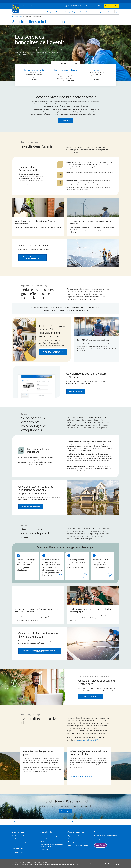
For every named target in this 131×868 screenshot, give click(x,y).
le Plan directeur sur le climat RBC (86, 736)
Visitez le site (29, 777)
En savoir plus (65, 117)
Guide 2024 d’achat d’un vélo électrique (93, 336)
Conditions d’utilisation (20, 864)
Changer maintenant (90, 693)
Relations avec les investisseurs (24, 836)
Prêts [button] (81, 12)
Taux (70, 839)
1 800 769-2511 (46, 849)
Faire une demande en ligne (50, 836)
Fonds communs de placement (78, 845)
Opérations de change (75, 836)
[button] (73, 6)
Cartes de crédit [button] (61, 12)
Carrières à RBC (19, 852)
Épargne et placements (34, 66)
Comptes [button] (50, 12)
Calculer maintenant (76, 388)
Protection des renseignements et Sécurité (51, 864)
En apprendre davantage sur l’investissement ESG (32, 254)
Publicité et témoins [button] (71, 864)
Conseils (110, 12)
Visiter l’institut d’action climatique (82, 773)
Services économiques (21, 842)
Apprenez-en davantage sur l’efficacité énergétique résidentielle (40, 647)
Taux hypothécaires (75, 842)
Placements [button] (89, 12)
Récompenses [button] (100, 12)
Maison (97, 66)
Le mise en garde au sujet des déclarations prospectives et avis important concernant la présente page (47, 818)
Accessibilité (32, 864)
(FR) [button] (98, 6)
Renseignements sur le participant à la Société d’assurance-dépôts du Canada (107, 838)
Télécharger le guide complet (31, 503)
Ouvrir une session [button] (111, 6)
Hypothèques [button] (73, 12)
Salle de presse (18, 839)
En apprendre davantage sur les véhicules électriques (53, 348)
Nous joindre (90, 6)
